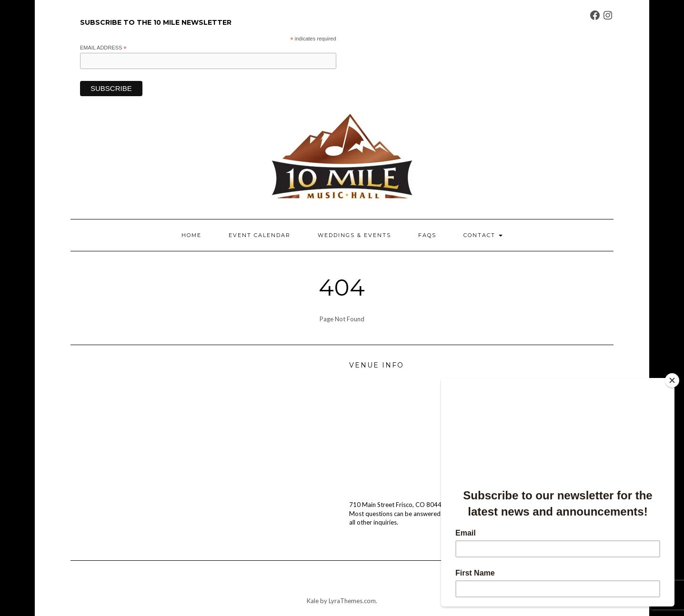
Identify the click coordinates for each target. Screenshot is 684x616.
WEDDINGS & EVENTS (354, 235)
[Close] (672, 380)
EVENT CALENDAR (260, 235)
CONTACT (483, 235)
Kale (313, 601)
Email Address (103, 48)
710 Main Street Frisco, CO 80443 (397, 505)
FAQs (427, 235)
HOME (191, 235)
